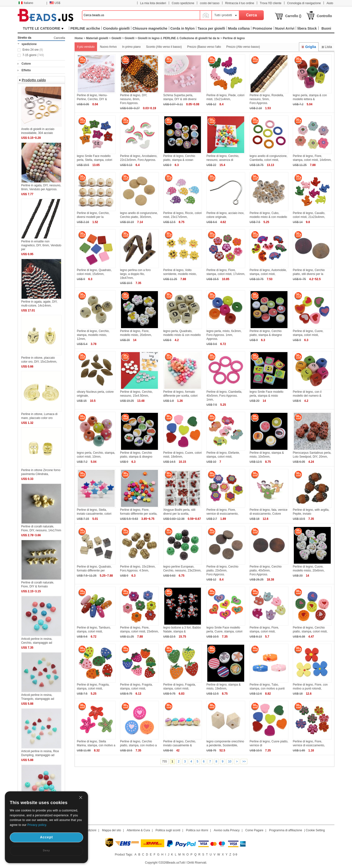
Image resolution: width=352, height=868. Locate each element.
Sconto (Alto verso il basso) (164, 47)
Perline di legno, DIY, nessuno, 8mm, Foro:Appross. (134, 99)
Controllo (324, 16)
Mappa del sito (111, 830)
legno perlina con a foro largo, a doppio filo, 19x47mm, (135, 274)
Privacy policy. (37, 825)
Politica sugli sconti (168, 830)
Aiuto (330, 3)
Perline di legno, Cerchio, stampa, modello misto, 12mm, (93, 335)
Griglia (309, 47)
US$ (55, 3)
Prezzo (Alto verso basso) (243, 47)
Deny (46, 850)
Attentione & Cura (138, 830)
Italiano (26, 3)
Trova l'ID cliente (271, 3)
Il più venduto (86, 47)
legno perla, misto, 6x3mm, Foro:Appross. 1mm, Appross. (224, 335)
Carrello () (293, 16)
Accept (47, 837)
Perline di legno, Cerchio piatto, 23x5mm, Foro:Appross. (222, 571)
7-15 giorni (33, 55)
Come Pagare (254, 830)
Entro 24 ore (33, 50)
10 (230, 761)
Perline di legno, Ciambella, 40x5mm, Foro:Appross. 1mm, (224, 396)
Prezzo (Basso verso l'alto (204, 47)
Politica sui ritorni (197, 830)
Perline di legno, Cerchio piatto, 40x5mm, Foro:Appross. (266, 571)
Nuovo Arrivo (108, 47)
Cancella (60, 38)
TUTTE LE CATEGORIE (43, 28)
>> (244, 761)
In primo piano (131, 47)
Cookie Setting (315, 830)
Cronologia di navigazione (304, 3)
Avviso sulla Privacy (227, 830)
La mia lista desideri (153, 3)
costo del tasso (210, 3)
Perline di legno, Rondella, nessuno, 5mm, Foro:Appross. (267, 99)
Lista (326, 47)
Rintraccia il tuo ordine (240, 3)
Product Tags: (124, 855)
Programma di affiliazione (286, 830)
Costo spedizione (183, 3)
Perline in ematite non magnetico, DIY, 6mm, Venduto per (41, 245)
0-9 (235, 855)
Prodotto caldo (34, 80)
